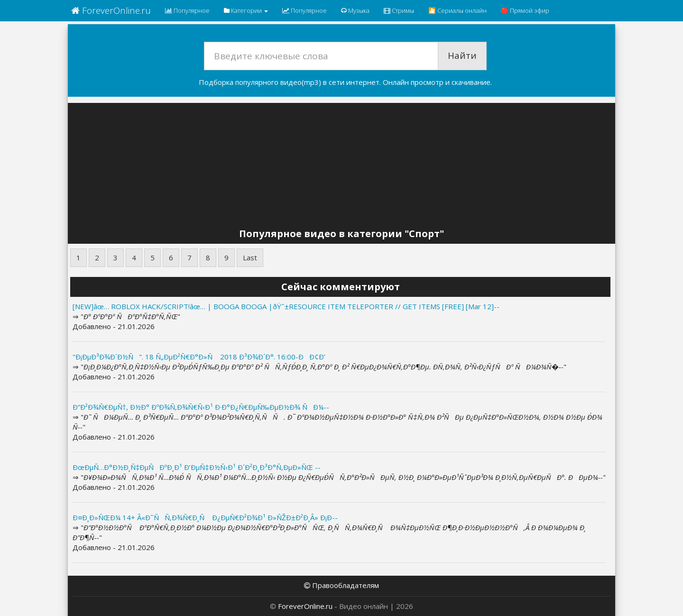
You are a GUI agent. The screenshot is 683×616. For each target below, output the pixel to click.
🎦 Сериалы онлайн (457, 10)
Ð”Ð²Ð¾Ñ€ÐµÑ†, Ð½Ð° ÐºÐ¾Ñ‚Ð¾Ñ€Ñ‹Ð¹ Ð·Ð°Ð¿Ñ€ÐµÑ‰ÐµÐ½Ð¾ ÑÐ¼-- (201, 407)
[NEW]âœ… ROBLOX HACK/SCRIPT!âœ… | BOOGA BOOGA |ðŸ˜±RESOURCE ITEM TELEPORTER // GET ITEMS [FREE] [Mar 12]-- (286, 306)
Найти (462, 55)
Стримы (399, 10)
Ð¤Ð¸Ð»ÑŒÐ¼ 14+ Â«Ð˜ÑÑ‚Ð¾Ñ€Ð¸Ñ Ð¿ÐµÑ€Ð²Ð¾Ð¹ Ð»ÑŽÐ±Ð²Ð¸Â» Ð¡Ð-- (205, 517)
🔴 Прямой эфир (525, 10)
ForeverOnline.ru (111, 10)
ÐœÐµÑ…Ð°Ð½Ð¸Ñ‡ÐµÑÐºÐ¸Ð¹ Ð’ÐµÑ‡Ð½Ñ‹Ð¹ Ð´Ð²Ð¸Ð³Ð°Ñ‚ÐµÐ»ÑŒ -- (197, 467)
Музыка (355, 10)
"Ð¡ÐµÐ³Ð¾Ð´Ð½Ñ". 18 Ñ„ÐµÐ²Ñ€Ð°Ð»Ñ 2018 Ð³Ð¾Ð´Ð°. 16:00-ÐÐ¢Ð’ (199, 357)
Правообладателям (341, 585)
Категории (246, 10)
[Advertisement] (341, 167)
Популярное (187, 10)
